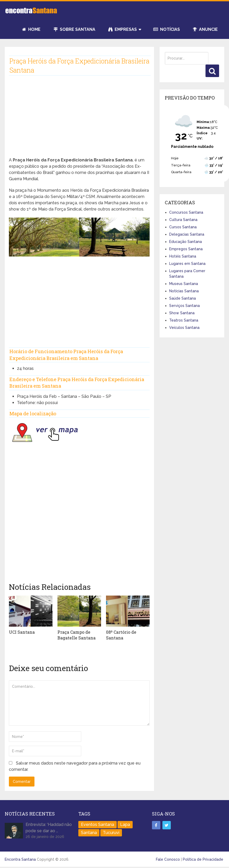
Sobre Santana (74, 29)
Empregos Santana (186, 249)
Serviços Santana (184, 306)
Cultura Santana (183, 220)
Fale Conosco (168, 859)
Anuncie (205, 29)
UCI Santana (22, 632)
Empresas (123, 29)
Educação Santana (186, 242)
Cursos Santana (183, 227)
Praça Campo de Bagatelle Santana (77, 635)
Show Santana (182, 313)
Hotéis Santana (183, 256)
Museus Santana (184, 284)
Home (31, 29)
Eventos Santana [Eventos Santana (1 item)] (98, 825)
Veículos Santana (184, 328)
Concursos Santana (186, 212)
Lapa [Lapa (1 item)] (125, 825)
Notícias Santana (184, 291)
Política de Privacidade (203, 859)
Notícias (167, 29)
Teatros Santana (184, 320)
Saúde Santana (183, 298)
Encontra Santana (20, 859)
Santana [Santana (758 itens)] (89, 833)
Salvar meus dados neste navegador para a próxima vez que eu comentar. (75, 766)
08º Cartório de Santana (121, 635)
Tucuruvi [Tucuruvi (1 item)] (111, 833)
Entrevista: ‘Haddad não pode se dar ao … (49, 828)
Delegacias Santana (187, 234)
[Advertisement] (79, 120)
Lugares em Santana (187, 264)
